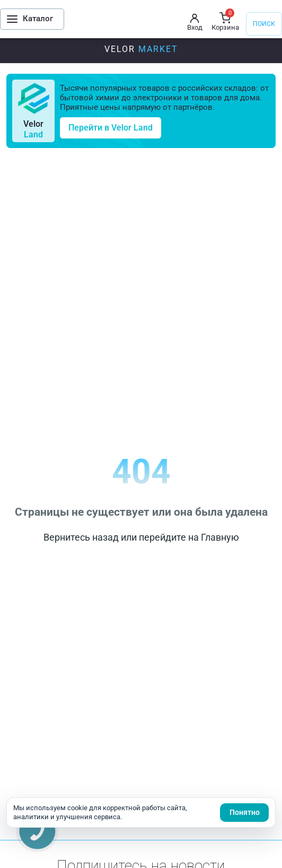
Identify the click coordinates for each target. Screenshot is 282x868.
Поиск (264, 24)
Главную (220, 537)
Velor (141, 49)
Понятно (245, 812)
